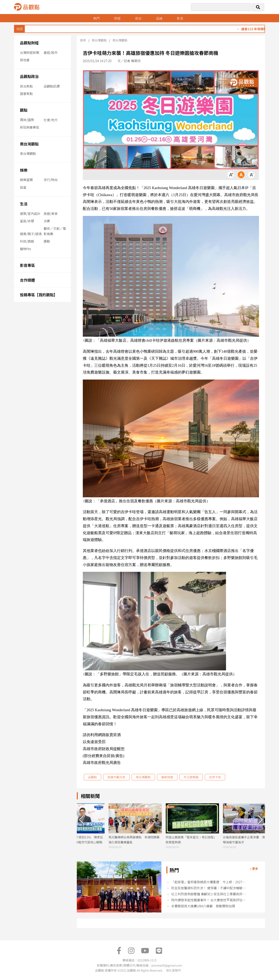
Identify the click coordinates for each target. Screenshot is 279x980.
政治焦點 (26, 86)
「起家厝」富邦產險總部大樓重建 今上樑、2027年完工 (209, 882)
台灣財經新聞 (30, 52)
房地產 (25, 60)
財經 (117, 18)
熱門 (96, 18)
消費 (47, 221)
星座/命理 (27, 221)
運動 (47, 241)
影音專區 (27, 265)
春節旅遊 (167, 777)
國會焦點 (26, 94)
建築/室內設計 (30, 214)
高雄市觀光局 (116, 777)
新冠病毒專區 (30, 127)
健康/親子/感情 (31, 234)
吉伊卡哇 (215, 777)
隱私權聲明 (173, 970)
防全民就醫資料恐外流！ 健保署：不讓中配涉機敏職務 (209, 888)
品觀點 (92, 777)
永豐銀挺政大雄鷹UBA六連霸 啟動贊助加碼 (203, 906)
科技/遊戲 (27, 241)
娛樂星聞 (26, 180)
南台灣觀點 (29, 144)
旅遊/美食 (51, 214)
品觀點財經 (29, 43)
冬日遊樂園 (191, 777)
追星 (23, 187)
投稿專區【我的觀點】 (39, 295)
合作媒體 (27, 280)
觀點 (24, 110)
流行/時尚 (51, 180)
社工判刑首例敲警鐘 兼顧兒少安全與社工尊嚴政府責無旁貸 (209, 894)
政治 (138, 18)
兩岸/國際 (27, 120)
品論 (159, 18)
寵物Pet (25, 249)
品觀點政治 (29, 76)
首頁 (83, 40)
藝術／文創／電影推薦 (55, 231)
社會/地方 (51, 120)
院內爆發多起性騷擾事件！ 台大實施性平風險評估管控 (209, 900)
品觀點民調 (52, 86)
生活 (24, 204)
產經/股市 (51, 52)
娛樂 (24, 170)
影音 (180, 18)
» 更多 (254, 869)
